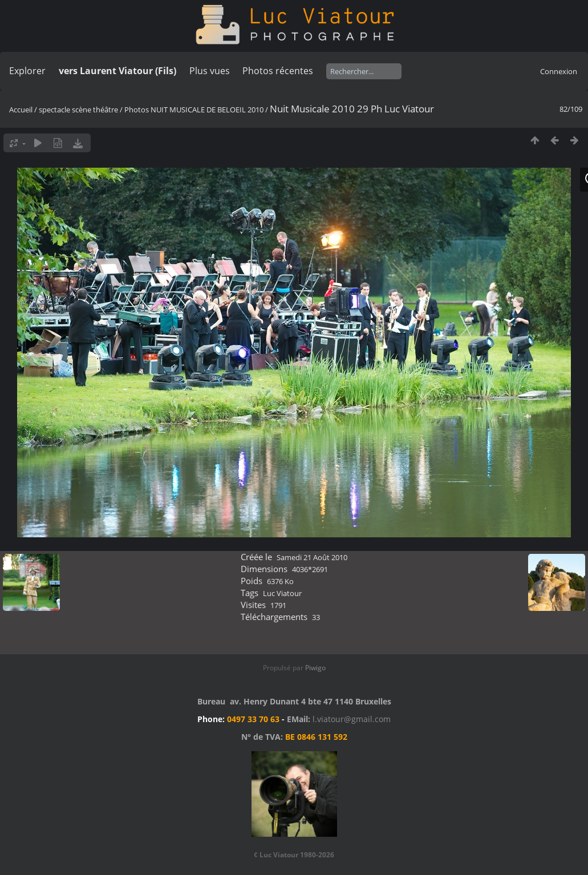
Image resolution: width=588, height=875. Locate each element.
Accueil (21, 110)
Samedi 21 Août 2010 (312, 557)
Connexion (559, 71)
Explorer (27, 71)
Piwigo (315, 668)
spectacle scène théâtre (78, 110)
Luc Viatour (282, 593)
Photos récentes (278, 71)
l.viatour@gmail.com (352, 719)
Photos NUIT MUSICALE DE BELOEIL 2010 (194, 110)
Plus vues (210, 71)
